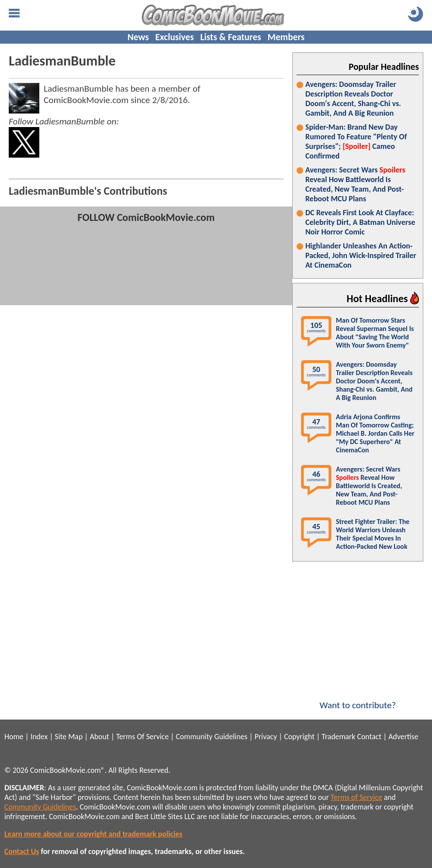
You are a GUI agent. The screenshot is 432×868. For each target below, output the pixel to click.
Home (14, 737)
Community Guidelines (211, 737)
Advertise (403, 737)
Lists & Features (231, 37)
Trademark (338, 737)
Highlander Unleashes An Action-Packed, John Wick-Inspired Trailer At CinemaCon (361, 255)
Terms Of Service (142, 737)
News (138, 37)
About (99, 737)
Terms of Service (356, 797)
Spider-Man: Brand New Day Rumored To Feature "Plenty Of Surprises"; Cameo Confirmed (356, 141)
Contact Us (22, 851)
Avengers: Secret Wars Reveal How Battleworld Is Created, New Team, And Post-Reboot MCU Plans (355, 184)
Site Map (69, 737)
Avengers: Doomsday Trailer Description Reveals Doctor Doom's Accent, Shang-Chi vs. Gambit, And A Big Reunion (353, 99)
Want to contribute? (358, 699)
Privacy (266, 737)
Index (39, 737)
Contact (369, 737)
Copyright (299, 737)
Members (286, 37)
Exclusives (175, 37)
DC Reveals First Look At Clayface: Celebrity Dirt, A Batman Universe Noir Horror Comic (360, 222)
